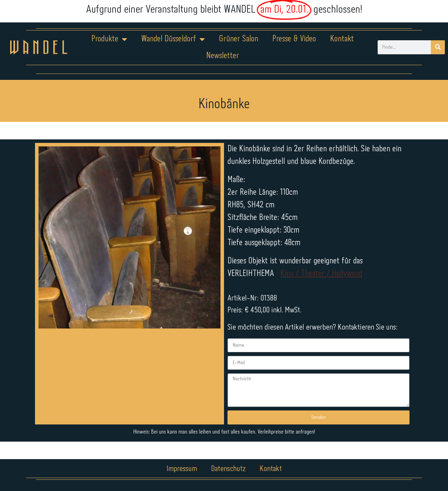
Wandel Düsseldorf (173, 39)
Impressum (182, 469)
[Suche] (438, 47)
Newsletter (223, 56)
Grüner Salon (239, 39)
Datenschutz (228, 469)
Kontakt (342, 39)
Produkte (109, 39)
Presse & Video (294, 39)
